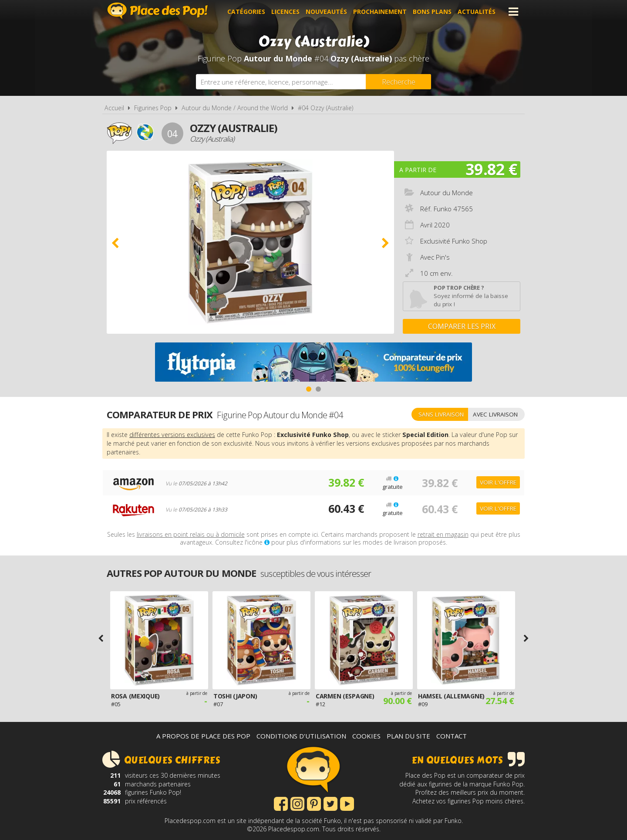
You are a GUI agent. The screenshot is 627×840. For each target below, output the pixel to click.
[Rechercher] (398, 82)
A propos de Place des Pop (203, 736)
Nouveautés (326, 12)
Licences (285, 12)
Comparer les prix (462, 326)
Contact (452, 736)
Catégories (246, 12)
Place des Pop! (158, 11)
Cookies (366, 736)
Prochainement (380, 12)
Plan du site (408, 736)
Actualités (477, 12)
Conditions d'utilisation (301, 736)
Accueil (114, 108)
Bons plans (432, 12)
